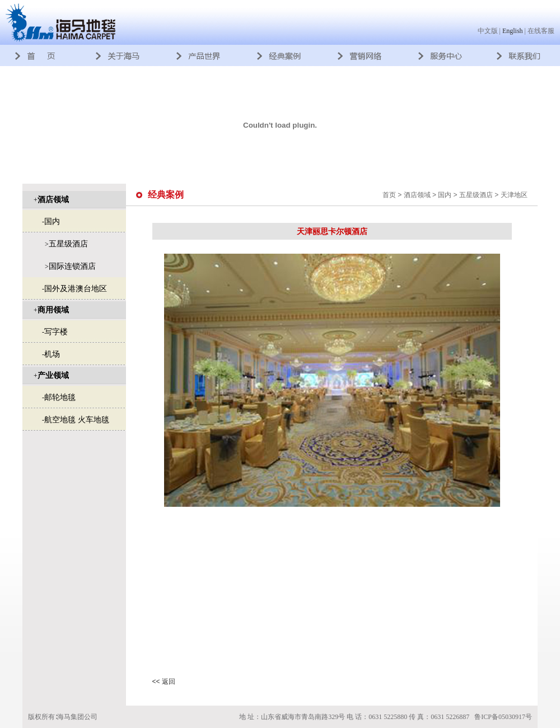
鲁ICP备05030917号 (503, 717)
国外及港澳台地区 (76, 288)
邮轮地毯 (60, 397)
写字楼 (56, 332)
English (513, 31)
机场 (52, 354)
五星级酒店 (68, 244)
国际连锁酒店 (72, 266)
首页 (389, 195)
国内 (52, 221)
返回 (169, 682)
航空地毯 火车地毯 (77, 419)
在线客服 (541, 31)
